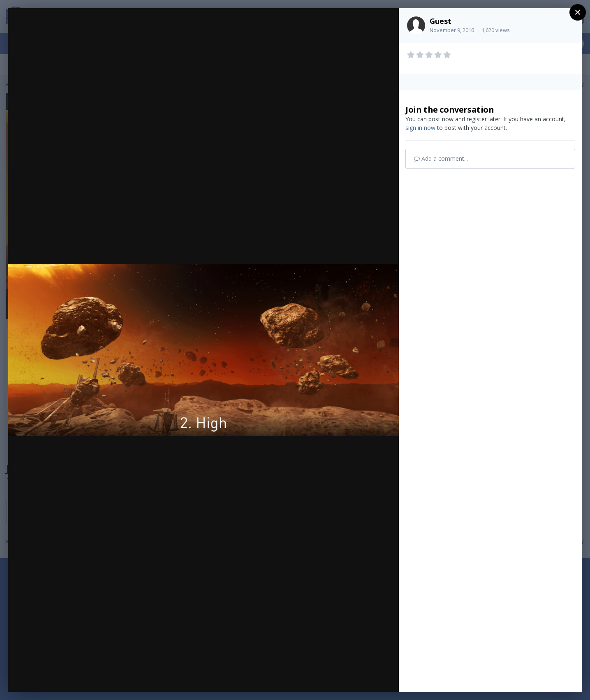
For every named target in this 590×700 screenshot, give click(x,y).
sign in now (420, 128)
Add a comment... (441, 158)
